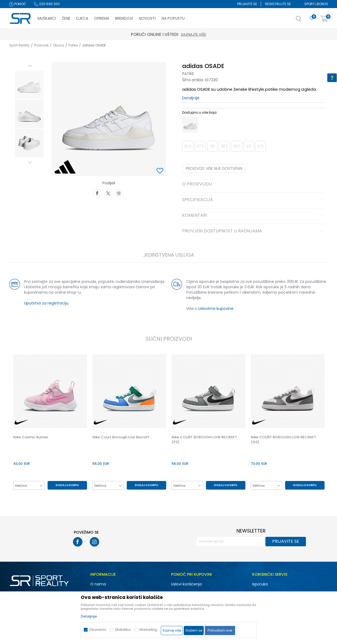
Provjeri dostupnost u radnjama (253, 231)
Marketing (148, 630)
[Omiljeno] (312, 18)
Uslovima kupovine (216, 309)
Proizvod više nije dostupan (214, 168)
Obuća (59, 45)
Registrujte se (278, 4)
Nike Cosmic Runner (31, 437)
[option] (29, 85)
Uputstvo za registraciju (46, 303)
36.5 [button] (188, 146)
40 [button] (249, 146)
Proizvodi (41, 45)
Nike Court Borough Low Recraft (121, 437)
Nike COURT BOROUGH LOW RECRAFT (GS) (283, 440)
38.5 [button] (224, 146)
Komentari (253, 216)
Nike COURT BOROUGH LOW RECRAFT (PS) (204, 440)
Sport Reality (19, 45)
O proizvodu (253, 184)
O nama (98, 584)
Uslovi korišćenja (186, 584)
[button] (304, 21)
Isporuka (260, 584)
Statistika (123, 630)
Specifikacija (253, 200)
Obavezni (97, 630)
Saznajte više (193, 34)
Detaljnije (191, 98)
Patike (73, 45)
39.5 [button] (237, 146)
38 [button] (212, 146)
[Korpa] (324, 19)
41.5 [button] (260, 146)
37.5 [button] (200, 146)
